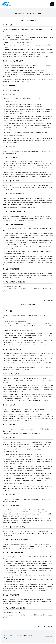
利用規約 (11, 635)
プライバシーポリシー (18, 635)
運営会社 (6, 635)
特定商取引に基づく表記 (28, 635)
